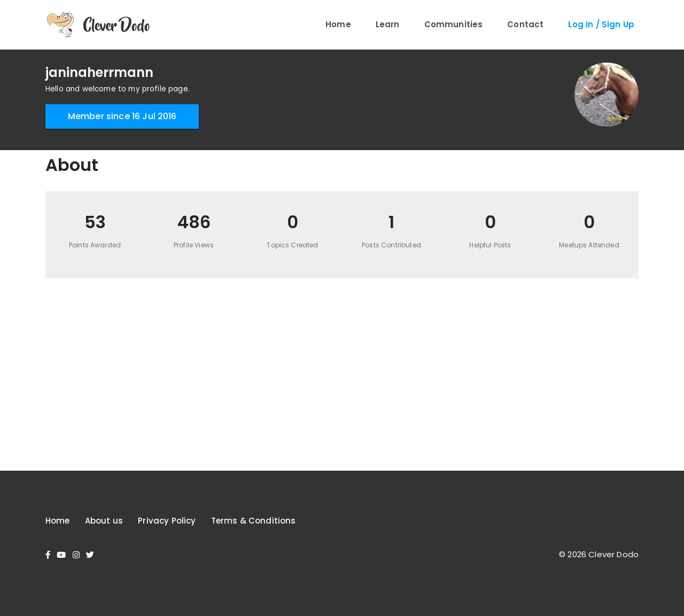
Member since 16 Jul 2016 (122, 116)
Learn (388, 24)
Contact (525, 24)
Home (338, 24)
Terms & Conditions (254, 521)
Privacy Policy (167, 521)
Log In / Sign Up (601, 24)
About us (104, 521)
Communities (454, 24)
